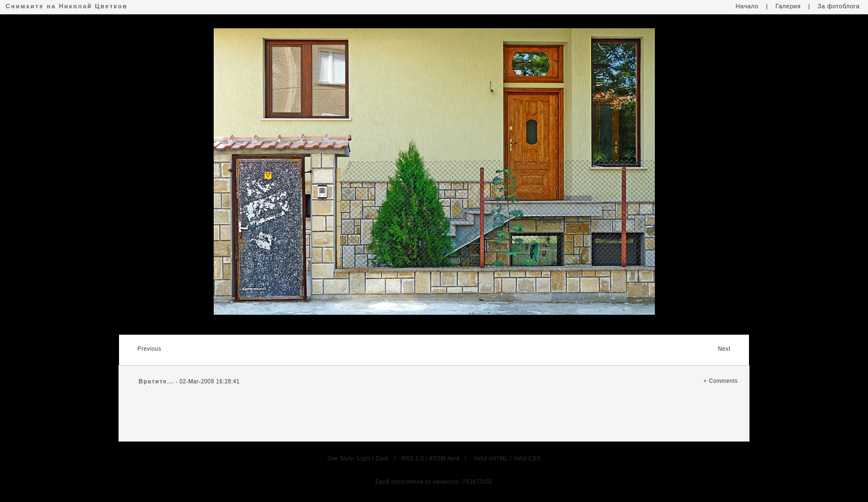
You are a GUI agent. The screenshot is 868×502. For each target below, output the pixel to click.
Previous (149, 349)
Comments (723, 381)
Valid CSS (527, 459)
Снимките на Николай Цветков (66, 6)
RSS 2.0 (413, 459)
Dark (382, 459)
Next (724, 349)
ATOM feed (444, 459)
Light (364, 459)
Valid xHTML (491, 459)
